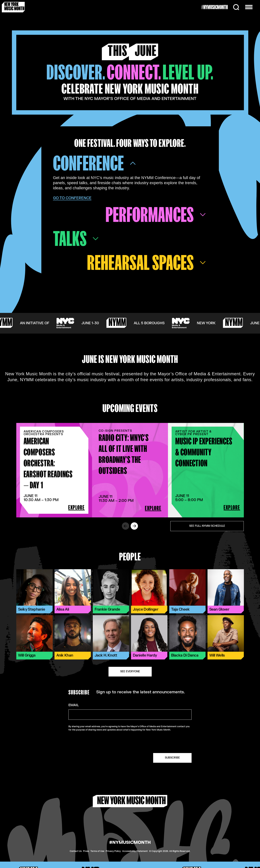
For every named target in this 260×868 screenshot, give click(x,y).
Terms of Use (97, 851)
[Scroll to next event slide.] (134, 526)
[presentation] (164, 742)
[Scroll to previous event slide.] (126, 526)
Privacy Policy (113, 851)
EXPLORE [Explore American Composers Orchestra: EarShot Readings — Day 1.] (76, 507)
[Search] (236, 7)
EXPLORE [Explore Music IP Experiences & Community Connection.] (232, 507)
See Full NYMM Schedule (207, 526)
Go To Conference (72, 198)
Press (86, 851)
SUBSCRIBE (172, 758)
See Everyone (130, 671)
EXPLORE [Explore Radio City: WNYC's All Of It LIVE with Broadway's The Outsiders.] (153, 508)
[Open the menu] (249, 7)
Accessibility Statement (135, 851)
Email (74, 705)
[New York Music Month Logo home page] (13, 7)
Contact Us (76, 851)
